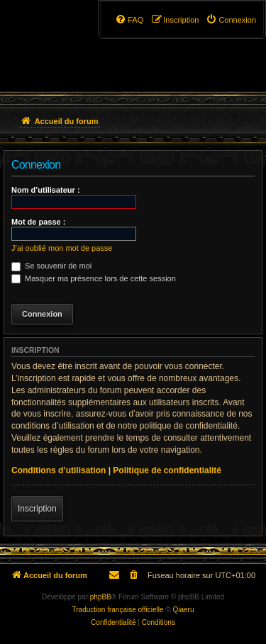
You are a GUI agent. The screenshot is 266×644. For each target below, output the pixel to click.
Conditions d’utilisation (59, 470)
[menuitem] (231, 20)
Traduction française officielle (118, 610)
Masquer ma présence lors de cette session (94, 278)
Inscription (37, 509)
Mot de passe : (38, 222)
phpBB (101, 597)
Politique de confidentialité (167, 470)
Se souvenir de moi (51, 266)
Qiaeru (183, 610)
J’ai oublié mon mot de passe (62, 248)
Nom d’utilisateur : (46, 190)
